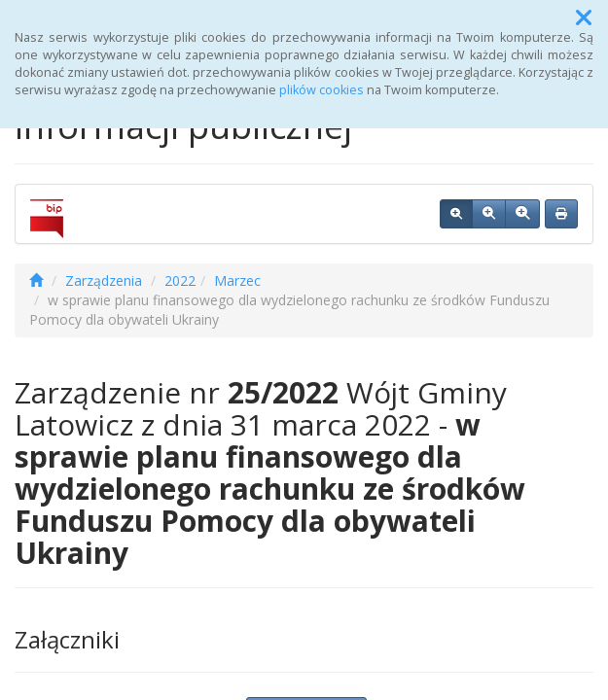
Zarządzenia (104, 280)
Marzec (237, 280)
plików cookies (322, 90)
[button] (584, 17)
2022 (180, 280)
